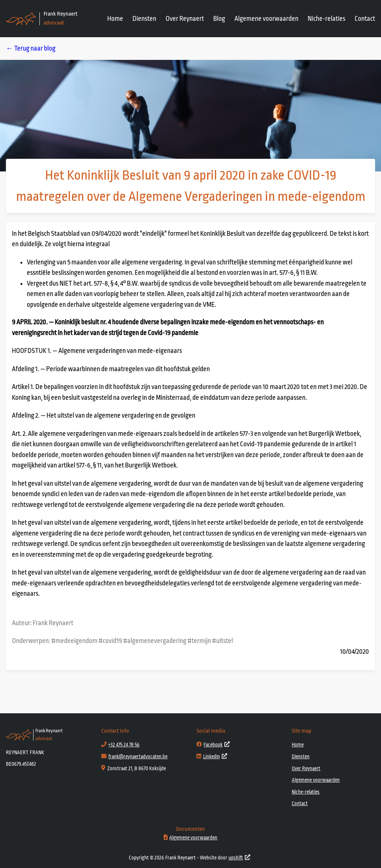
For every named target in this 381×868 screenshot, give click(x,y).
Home (115, 19)
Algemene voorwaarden (266, 19)
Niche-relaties (326, 19)
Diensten (144, 19)
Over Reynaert (185, 19)
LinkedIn (212, 757)
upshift (239, 858)
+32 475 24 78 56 (124, 745)
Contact (365, 19)
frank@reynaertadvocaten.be (138, 757)
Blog (219, 19)
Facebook (213, 745)
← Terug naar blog (31, 48)
